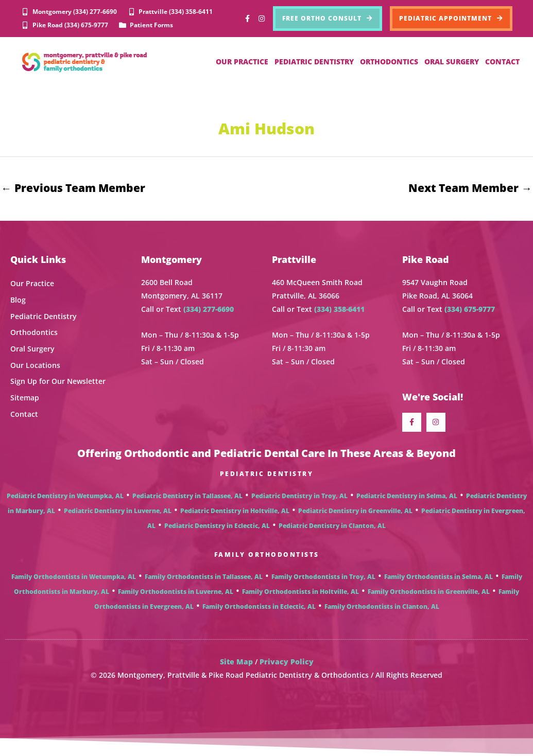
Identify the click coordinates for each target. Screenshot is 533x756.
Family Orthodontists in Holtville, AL (300, 593)
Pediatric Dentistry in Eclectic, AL (217, 527)
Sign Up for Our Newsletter (58, 382)
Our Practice (32, 284)
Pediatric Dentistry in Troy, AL (299, 497)
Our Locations (35, 366)
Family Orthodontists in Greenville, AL (429, 593)
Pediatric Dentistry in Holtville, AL (235, 512)
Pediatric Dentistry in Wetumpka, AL (65, 497)
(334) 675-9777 (470, 310)
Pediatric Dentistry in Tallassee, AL (187, 497)
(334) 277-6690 (209, 310)
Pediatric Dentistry (44, 317)
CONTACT (502, 61)
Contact (24, 414)
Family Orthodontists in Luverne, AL (176, 593)
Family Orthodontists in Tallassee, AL (204, 578)
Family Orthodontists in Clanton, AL (382, 608)
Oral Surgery (32, 349)
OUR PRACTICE (242, 61)
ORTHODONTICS (389, 61)
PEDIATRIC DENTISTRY (314, 61)
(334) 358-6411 (339, 310)
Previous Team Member (73, 188)
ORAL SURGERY (452, 61)
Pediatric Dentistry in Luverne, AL (118, 512)
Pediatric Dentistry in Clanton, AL (332, 527)
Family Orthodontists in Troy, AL (323, 578)
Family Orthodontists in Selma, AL (439, 578)
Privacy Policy (287, 663)
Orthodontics (34, 333)
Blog (18, 300)
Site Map (236, 663)
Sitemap (25, 398)
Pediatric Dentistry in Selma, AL (407, 497)
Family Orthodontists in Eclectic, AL (259, 608)
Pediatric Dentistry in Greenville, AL (355, 512)
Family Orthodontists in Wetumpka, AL (74, 578)
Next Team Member (470, 188)
